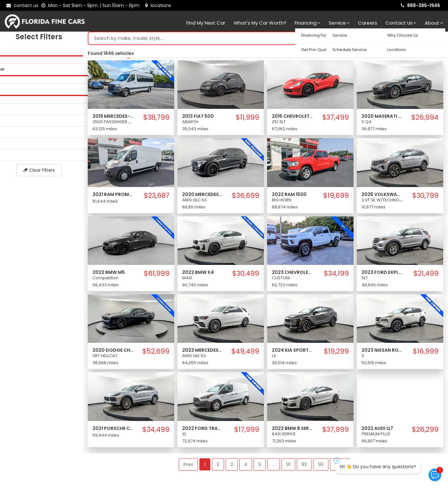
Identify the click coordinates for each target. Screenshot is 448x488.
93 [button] (321, 466)
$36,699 (246, 197)
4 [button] (246, 466)
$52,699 (156, 353)
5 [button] (260, 466)
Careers (368, 23)
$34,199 (336, 275)
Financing (307, 23)
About (434, 23)
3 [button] (232, 466)
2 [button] (218, 466)
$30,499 (246, 275)
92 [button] (304, 466)
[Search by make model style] (259, 40)
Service (339, 23)
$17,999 (247, 431)
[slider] (6, 57)
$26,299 (425, 431)
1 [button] (205, 466)
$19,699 (336, 197)
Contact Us (401, 23)
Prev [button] (188, 466)
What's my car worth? (260, 23)
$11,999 (247, 119)
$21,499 (426, 275)
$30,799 (425, 197)
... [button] (274, 466)
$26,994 (425, 119)
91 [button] (288, 466)
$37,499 (336, 119)
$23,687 (157, 197)
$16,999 (426, 353)
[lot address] (158, 5)
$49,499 (245, 353)
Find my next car (206, 23)
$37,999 (336, 431)
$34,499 (156, 431)
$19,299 (336, 353)
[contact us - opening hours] (92, 5)
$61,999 (157, 275)
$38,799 (156, 119)
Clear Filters (41, 172)
